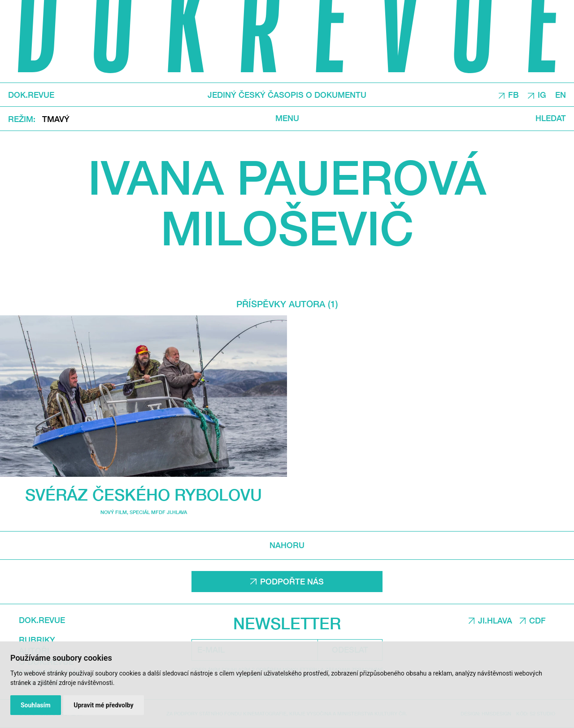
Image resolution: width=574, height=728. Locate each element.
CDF (537, 621)
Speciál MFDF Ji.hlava (158, 512)
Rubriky (37, 640)
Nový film (114, 512)
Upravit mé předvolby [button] (103, 705)
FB (513, 95)
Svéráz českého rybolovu (143, 495)
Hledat (551, 118)
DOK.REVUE (31, 95)
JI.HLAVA (495, 621)
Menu (287, 118)
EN (561, 95)
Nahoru (287, 545)
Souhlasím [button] (36, 705)
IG (542, 95)
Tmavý (56, 119)
